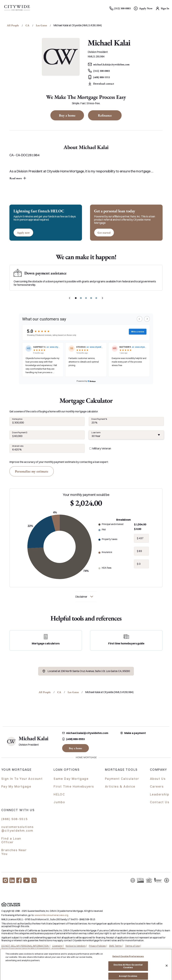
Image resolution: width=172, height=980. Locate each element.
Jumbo (59, 802)
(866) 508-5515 (15, 819)
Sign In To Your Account (22, 779)
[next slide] (102, 298)
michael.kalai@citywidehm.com (85, 733)
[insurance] (141, 551)
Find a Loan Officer (11, 840)
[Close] (167, 970)
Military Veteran (102, 448)
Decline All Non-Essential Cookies (128, 971)
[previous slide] (70, 298)
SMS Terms (115, 946)
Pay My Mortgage (16, 786)
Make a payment (133, 733)
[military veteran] (90, 448)
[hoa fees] (141, 564)
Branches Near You (14, 852)
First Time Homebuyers (74, 786)
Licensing (57, 946)
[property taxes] (141, 538)
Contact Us (160, 802)
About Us (158, 779)
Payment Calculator (122, 779)
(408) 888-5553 (73, 739)
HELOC (59, 794)
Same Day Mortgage (71, 779)
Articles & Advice (120, 786)
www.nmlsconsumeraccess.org (51, 915)
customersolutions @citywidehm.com (18, 829)
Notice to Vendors (76, 946)
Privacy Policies (97, 946)
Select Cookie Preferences (128, 961)
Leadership (160, 794)
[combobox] (126, 435)
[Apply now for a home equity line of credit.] (23, 233)
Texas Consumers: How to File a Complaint (25, 949)
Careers (157, 786)
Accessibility (59, 949)
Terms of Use (132, 946)
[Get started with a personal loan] (104, 233)
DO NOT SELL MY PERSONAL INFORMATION (25, 946)
